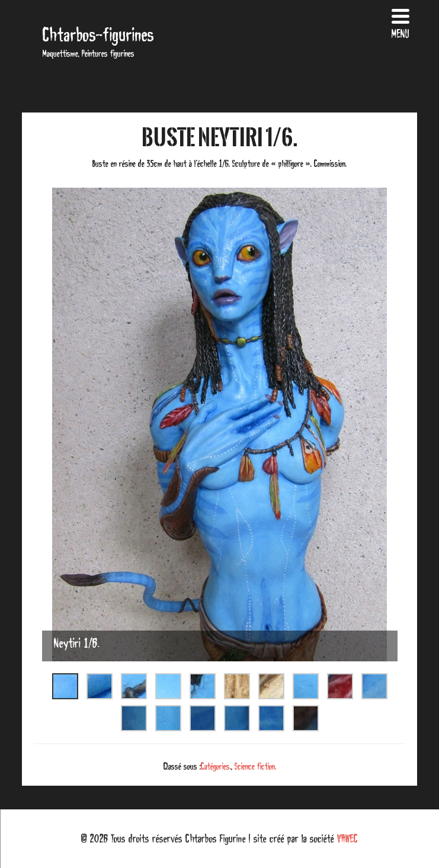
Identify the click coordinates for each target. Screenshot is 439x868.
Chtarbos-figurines (98, 35)
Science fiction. (255, 766)
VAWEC (347, 838)
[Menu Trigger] (401, 22)
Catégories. (216, 766)
